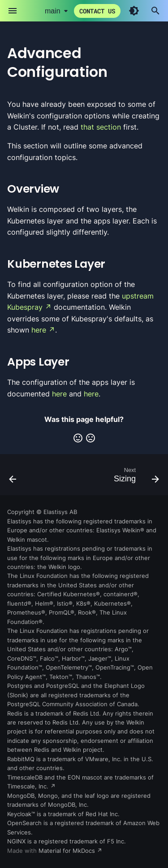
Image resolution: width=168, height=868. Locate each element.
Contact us (97, 11)
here (39, 330)
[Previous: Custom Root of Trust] (13, 477)
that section (101, 127)
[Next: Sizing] (135, 477)
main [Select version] (53, 11)
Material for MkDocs (68, 851)
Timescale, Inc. (28, 786)
